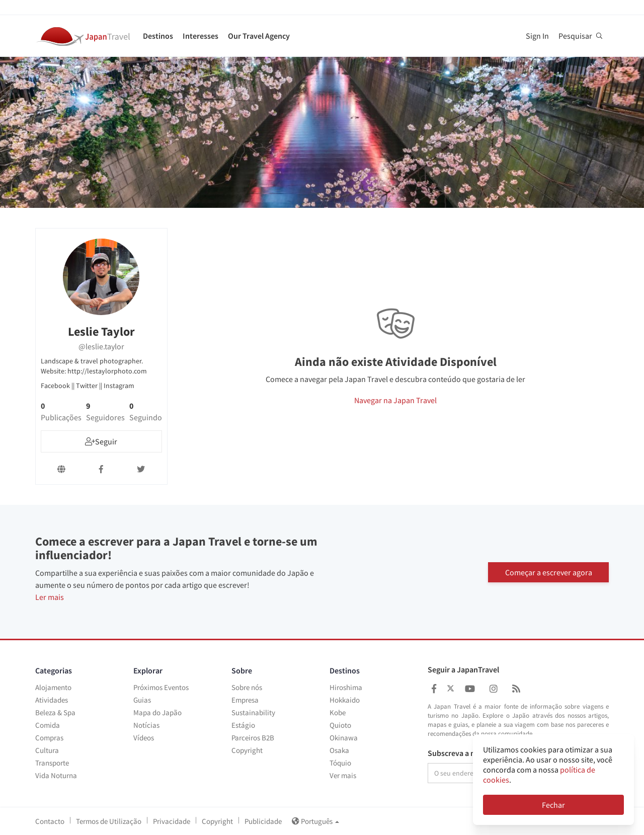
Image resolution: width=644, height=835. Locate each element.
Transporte (52, 763)
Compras (49, 738)
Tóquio (340, 763)
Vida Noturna (56, 775)
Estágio (243, 725)
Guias (142, 700)
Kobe (338, 712)
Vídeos (144, 738)
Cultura (47, 750)
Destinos (158, 36)
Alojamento (53, 687)
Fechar (553, 805)
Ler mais (50, 597)
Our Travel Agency (259, 36)
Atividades (52, 700)
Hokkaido (345, 700)
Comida (48, 725)
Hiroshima (346, 687)
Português (315, 821)
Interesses (200, 36)
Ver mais (343, 775)
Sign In (537, 36)
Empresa (245, 700)
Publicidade (263, 821)
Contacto (50, 821)
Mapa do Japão (157, 712)
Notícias (146, 725)
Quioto (340, 725)
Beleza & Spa (55, 712)
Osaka (339, 750)
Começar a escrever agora (549, 572)
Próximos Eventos (161, 687)
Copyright (247, 750)
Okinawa (344, 738)
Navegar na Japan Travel (395, 400)
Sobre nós (247, 687)
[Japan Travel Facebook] (434, 689)
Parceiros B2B (253, 738)
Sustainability (253, 712)
